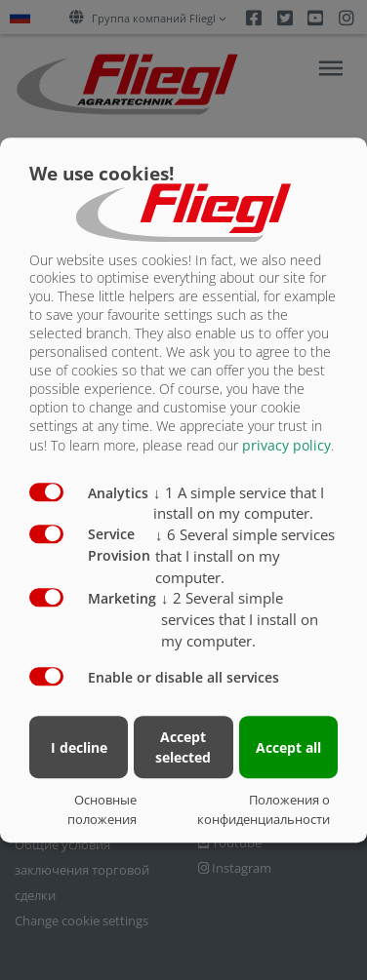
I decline (79, 747)
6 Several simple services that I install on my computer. (245, 556)
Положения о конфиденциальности (264, 809)
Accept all (288, 747)
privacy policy (286, 445)
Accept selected (183, 747)
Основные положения (102, 809)
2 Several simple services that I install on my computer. (240, 619)
